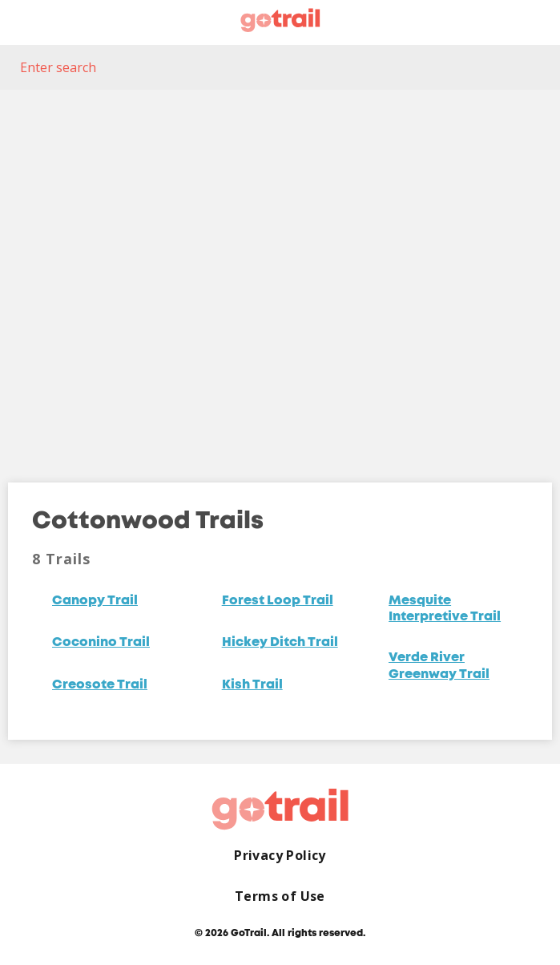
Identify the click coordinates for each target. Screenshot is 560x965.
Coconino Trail (101, 643)
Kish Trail (252, 685)
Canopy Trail (95, 601)
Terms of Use (280, 896)
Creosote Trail (100, 685)
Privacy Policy (280, 856)
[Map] (280, 274)
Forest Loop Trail (278, 601)
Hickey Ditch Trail (280, 643)
